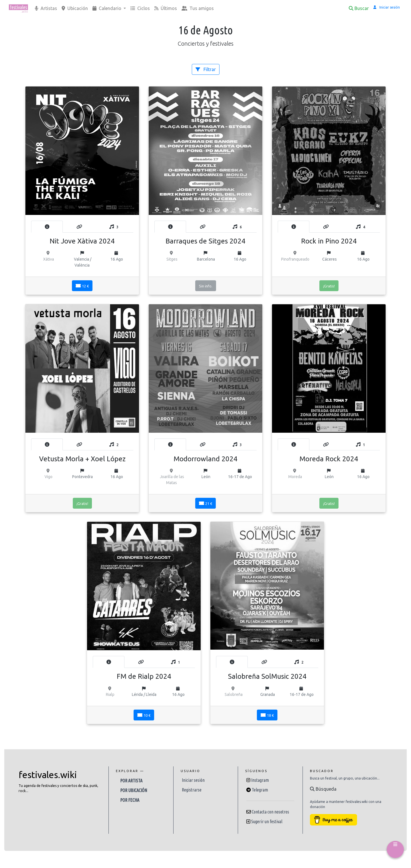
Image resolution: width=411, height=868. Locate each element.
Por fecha (130, 800)
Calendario (107, 8)
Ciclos (140, 8)
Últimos (166, 8)
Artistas (46, 8)
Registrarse (192, 790)
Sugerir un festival (267, 821)
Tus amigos (198, 8)
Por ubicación (134, 790)
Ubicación (75, 8)
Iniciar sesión (193, 780)
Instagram (260, 780)
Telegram (260, 790)
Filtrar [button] (206, 69)
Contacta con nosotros (270, 812)
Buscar (359, 8)
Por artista (131, 781)
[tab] (47, 227)
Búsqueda (323, 789)
